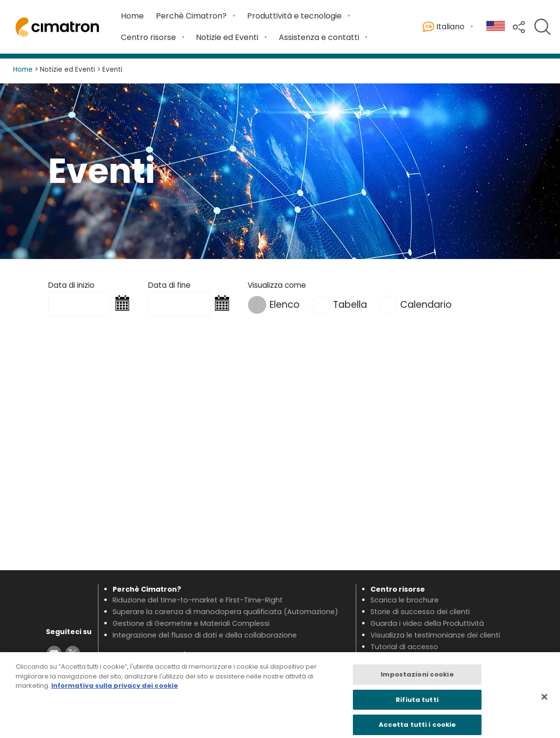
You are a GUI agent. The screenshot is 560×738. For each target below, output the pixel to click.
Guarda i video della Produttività (427, 623)
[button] (519, 26)
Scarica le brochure (405, 600)
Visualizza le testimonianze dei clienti (435, 635)
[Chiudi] (544, 701)
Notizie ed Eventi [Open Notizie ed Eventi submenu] (227, 37)
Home (132, 16)
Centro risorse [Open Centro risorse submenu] (148, 37)
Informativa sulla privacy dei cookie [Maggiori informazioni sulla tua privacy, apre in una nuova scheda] (115, 690)
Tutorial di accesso (404, 647)
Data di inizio (71, 285)
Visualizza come (277, 285)
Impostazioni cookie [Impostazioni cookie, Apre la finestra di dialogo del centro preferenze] (417, 679)
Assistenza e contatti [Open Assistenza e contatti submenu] (319, 37)
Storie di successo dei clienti (420, 612)
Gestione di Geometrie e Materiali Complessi (191, 623)
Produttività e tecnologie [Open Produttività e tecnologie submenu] (294, 16)
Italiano (444, 27)
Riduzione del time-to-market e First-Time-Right (198, 600)
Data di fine (169, 285)
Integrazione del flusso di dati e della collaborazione (205, 635)
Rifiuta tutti (417, 704)
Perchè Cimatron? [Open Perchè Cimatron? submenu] (191, 16)
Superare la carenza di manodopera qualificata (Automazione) (225, 612)
